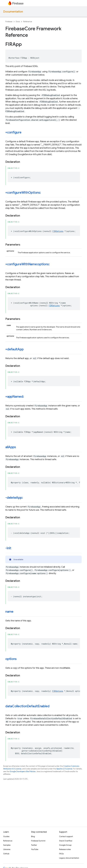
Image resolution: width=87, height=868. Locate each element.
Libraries (7, 849)
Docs (18, 22)
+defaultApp (14, 349)
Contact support (66, 836)
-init (8, 548)
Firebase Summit (38, 841)
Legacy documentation (69, 858)
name (9, 612)
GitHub (6, 854)
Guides (6, 836)
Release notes (65, 849)
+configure (13, 132)
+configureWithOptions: (23, 193)
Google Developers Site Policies (23, 771)
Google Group (65, 845)
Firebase (9, 22)
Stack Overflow (66, 841)
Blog (33, 836)
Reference (28, 22)
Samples (7, 845)
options (11, 659)
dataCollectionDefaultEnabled (27, 706)
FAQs (61, 854)
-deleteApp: (14, 498)
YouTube (35, 849)
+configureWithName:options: (27, 264)
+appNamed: (15, 397)
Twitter (34, 845)
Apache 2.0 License (64, 769)
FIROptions (58, 231)
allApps (11, 447)
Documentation (13, 12)
